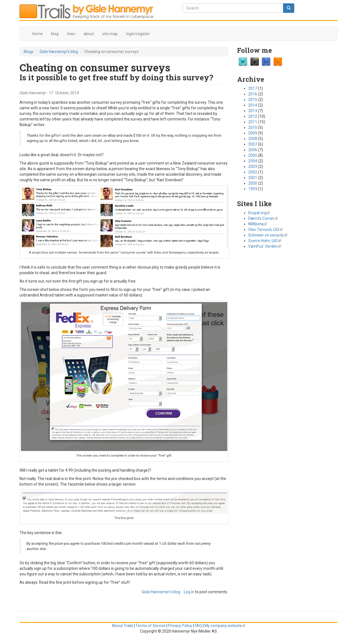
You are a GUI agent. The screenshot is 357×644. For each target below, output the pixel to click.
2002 (253, 172)
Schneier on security (268, 235)
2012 (253, 116)
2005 (253, 155)
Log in (189, 592)
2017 (253, 88)
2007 (253, 144)
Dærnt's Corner (263, 218)
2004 (253, 161)
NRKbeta (258, 224)
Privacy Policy (180, 626)
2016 (253, 94)
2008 (253, 139)
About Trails (122, 626)
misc (71, 34)
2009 (253, 133)
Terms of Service (151, 626)
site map (110, 34)
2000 (253, 183)
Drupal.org (259, 213)
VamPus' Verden (265, 246)
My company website (225, 626)
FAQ (198, 626)
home (38, 34)
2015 (253, 100)
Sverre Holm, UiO (265, 241)
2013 (253, 111)
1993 (253, 189)
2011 (253, 122)
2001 (253, 178)
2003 (253, 167)
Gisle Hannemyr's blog (59, 52)
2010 (253, 127)
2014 (253, 105)
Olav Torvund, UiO (265, 230)
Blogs (29, 52)
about (89, 34)
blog (55, 34)
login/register (138, 34)
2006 (253, 150)
